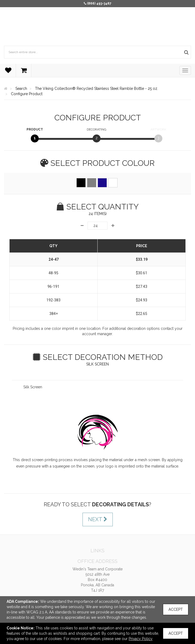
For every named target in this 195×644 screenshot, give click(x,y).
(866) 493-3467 (99, 3)
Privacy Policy (141, 639)
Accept (176, 609)
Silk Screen (33, 387)
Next (98, 519)
